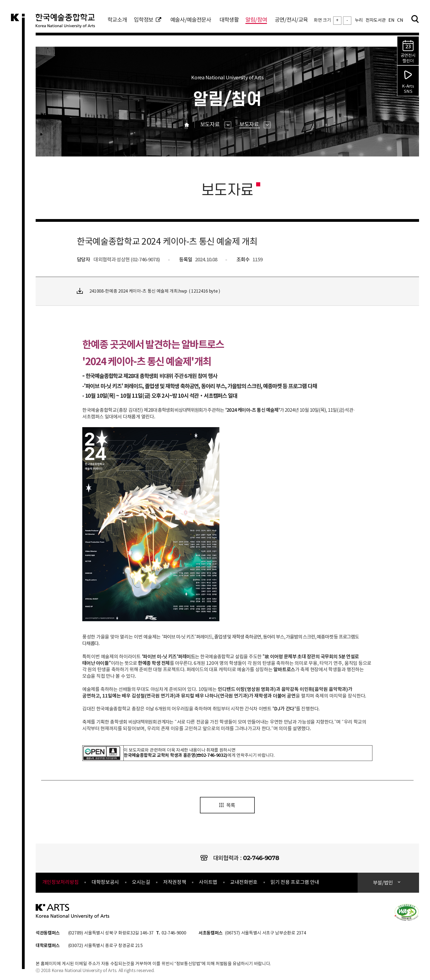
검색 (415, 19)
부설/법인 (384, 883)
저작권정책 (175, 882)
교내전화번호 (244, 882)
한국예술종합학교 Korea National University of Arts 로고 (69, 23)
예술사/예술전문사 (191, 20)
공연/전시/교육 (291, 20)
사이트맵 (208, 882)
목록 (227, 806)
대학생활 (229, 20)
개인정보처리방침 (60, 882)
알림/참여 (256, 20)
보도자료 (216, 125)
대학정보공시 (105, 882)
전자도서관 (376, 20)
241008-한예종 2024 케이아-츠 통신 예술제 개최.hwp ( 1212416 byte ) (148, 291)
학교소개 (117, 20)
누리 (359, 20)
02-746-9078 (261, 858)
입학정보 (148, 20)
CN (400, 20)
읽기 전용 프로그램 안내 (295, 882)
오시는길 (141, 882)
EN (391, 20)
